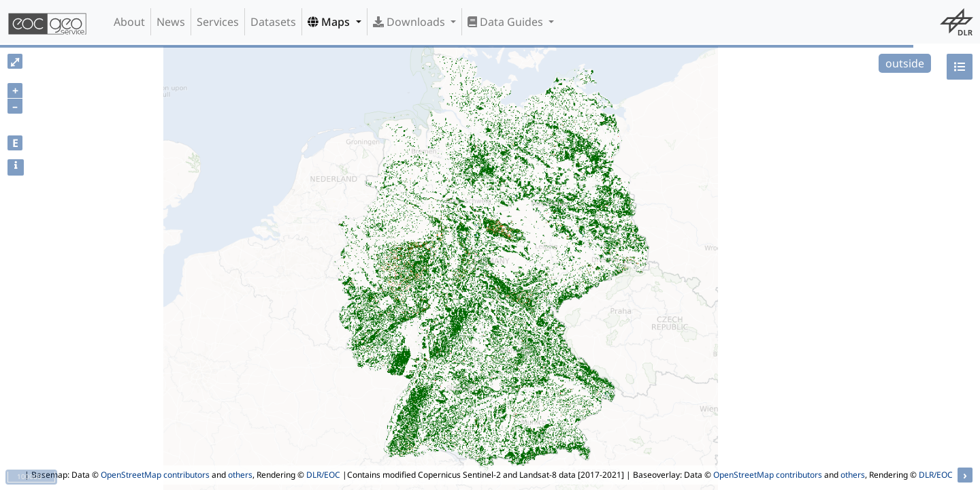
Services (218, 22)
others (240, 475)
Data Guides (507, 22)
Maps (330, 22)
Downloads (410, 22)
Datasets (273, 22)
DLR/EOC (323, 475)
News (171, 22)
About (129, 22)
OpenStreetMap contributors (155, 475)
